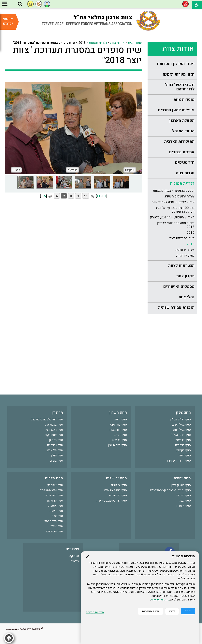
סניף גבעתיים (55, 445)
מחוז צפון (183, 413)
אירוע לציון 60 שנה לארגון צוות (173, 202)
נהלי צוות (186, 297)
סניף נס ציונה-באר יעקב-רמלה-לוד (170, 490)
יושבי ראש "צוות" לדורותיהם (180, 87)
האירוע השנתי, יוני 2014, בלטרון (172, 217)
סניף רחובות (184, 495)
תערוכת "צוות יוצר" (182, 238)
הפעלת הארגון (182, 121)
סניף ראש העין (54, 430)
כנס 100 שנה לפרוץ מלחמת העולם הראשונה (175, 210)
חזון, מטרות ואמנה (179, 74)
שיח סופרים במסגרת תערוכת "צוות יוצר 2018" (77, 55)
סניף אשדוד (183, 506)
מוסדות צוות (184, 100)
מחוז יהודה (182, 478)
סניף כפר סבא (118, 425)
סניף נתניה (121, 419)
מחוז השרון (118, 413)
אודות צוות (178, 49)
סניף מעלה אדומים (115, 490)
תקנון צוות (185, 276)
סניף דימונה (56, 511)
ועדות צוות (185, 173)
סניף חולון (57, 455)
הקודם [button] (130, 170)
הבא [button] (16, 170)
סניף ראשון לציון (181, 485)
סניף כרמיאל (183, 440)
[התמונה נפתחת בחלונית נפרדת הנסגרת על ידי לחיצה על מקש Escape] (74, 126)
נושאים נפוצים (8, 21)
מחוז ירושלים (116, 478)
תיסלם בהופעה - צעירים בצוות (174, 191)
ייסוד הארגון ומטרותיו (176, 64)
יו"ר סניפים (185, 163)
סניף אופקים (55, 506)
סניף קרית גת (55, 501)
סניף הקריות (184, 450)
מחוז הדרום (54, 478)
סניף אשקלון (55, 485)
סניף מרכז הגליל (181, 435)
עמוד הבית (135, 43)
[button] (20, 4)
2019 (191, 233)
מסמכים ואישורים (179, 287)
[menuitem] (172, 64)
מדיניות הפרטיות (160, 600)
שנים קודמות (185, 256)
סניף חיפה (185, 455)
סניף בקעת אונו (54, 425)
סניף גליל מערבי (181, 425)
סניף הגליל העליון (180, 419)
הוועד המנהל (183, 131)
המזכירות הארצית (179, 142)
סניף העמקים (183, 445)
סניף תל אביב (55, 450)
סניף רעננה (120, 435)
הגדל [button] (73, 170)
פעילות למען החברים (176, 110)
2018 (191, 244)
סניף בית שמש (118, 495)
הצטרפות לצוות (181, 266)
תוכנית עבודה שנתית (176, 308)
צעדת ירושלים (185, 250)
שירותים (72, 549)
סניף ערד (57, 516)
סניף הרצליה (119, 440)
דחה (172, 611)
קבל (188, 611)
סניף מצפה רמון (54, 521)
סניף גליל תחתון (181, 430)
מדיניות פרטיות (95, 612)
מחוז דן (57, 413)
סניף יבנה (185, 501)
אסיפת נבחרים (182, 152)
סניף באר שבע (54, 495)
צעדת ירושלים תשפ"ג (180, 196)
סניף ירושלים (119, 485)
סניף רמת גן (56, 440)
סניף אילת (57, 526)
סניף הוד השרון (118, 430)
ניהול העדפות (151, 611)
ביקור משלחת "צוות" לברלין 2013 (176, 225)
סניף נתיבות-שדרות (51, 490)
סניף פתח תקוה (54, 435)
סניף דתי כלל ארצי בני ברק (47, 419)
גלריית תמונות (182, 184)
